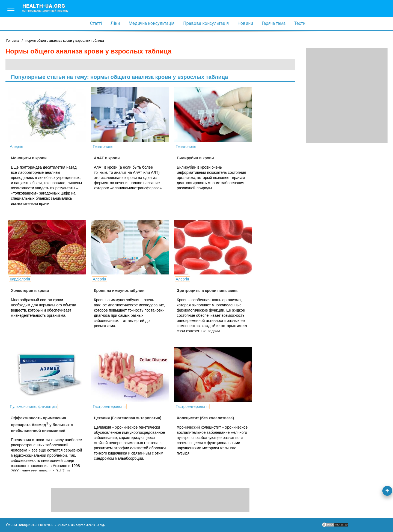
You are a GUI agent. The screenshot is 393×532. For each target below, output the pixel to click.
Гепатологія (103, 147)
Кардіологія (20, 279)
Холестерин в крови (30, 291)
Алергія (17, 147)
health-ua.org (50, 8)
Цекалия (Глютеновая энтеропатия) (128, 418)
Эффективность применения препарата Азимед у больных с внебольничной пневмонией (42, 424)
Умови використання (24, 525)
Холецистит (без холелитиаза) (205, 418)
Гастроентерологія (109, 407)
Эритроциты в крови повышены (208, 291)
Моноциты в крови (29, 158)
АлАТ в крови (107, 158)
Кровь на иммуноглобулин (119, 291)
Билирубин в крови (195, 158)
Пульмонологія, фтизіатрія (33, 407)
